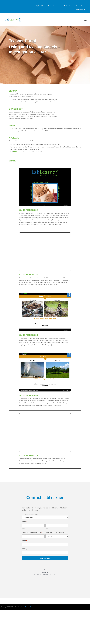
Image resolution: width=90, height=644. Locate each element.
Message (25, 549)
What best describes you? (55, 532)
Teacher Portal (81, 9)
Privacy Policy (29, 607)
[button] (85, 20)
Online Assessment (54, 6)
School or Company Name (32, 533)
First (23, 529)
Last (47, 529)
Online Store (68, 6)
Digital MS (40, 6)
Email (24, 541)
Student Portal (81, 6)
